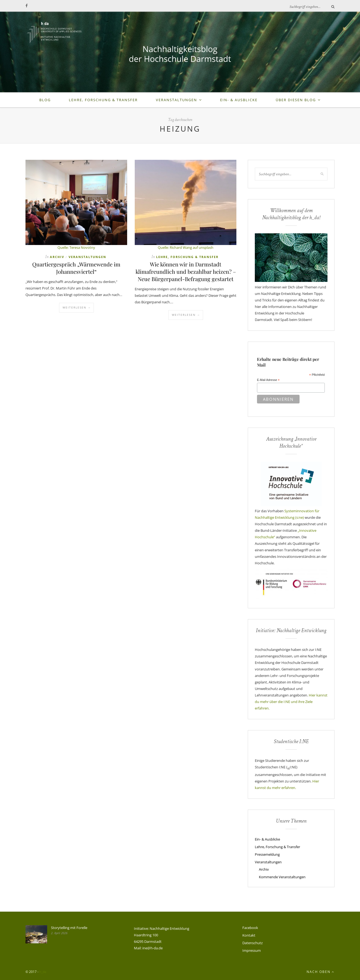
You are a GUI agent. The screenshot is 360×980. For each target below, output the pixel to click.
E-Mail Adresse (268, 380)
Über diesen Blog (296, 100)
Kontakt (249, 935)
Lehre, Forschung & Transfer (103, 100)
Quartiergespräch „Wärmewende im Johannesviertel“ (76, 268)
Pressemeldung (267, 854)
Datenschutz (253, 943)
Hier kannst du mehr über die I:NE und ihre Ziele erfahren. (291, 702)
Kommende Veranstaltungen (282, 877)
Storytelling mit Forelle (69, 928)
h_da (43, 972)
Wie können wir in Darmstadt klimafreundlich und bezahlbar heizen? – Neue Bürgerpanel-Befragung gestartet (186, 271)
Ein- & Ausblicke (239, 100)
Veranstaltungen (176, 100)
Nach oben (321, 972)
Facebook (250, 928)
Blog (45, 100)
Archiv (57, 257)
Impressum (252, 950)
